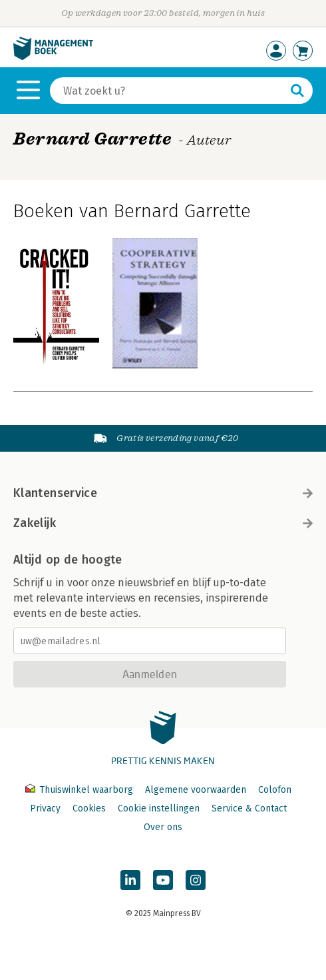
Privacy (45, 808)
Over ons (163, 827)
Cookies (89, 808)
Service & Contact (249, 808)
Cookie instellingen (159, 808)
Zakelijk (163, 523)
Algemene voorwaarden (196, 790)
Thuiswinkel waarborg (81, 790)
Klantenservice (163, 493)
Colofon (275, 790)
